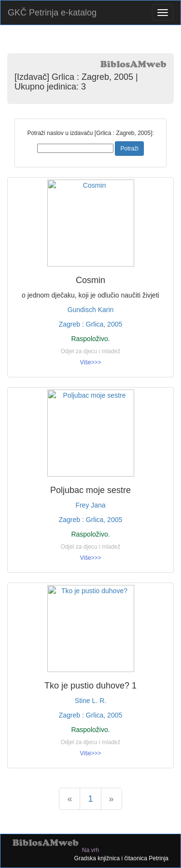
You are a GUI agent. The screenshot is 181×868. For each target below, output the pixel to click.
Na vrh (90, 850)
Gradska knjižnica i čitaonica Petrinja (121, 858)
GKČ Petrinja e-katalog (52, 13)
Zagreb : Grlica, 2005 (91, 324)
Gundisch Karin (91, 310)
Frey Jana (90, 505)
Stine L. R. (90, 701)
